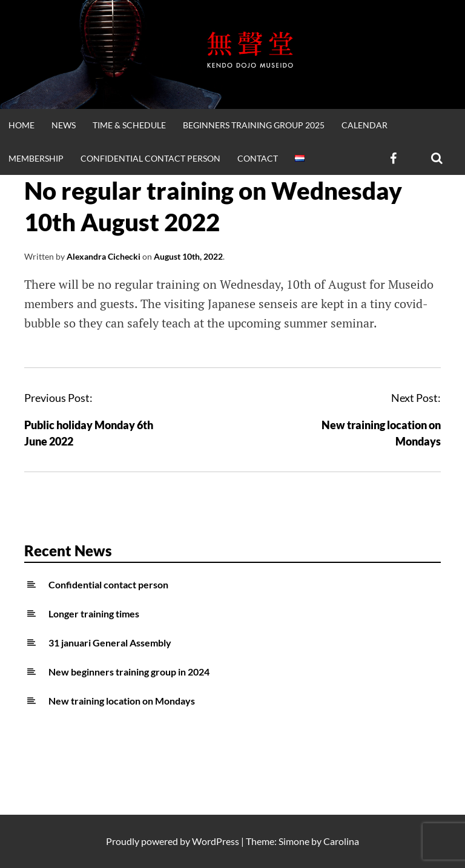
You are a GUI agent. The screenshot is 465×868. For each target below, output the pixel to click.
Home (21, 125)
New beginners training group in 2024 (129, 672)
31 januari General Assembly (110, 643)
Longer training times (94, 613)
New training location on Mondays (122, 701)
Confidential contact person (150, 158)
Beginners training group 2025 (254, 125)
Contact (258, 158)
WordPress (216, 841)
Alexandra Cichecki (104, 256)
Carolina (341, 841)
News (64, 125)
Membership (36, 158)
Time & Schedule (129, 125)
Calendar (364, 125)
